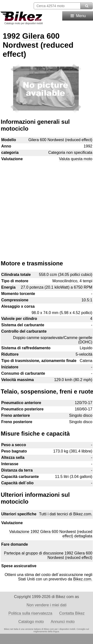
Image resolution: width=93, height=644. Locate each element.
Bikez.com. (83, 579)
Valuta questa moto (76, 159)
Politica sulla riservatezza (30, 613)
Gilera (33, 36)
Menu (78, 16)
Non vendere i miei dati (47, 605)
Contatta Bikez (72, 613)
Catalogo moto (31, 622)
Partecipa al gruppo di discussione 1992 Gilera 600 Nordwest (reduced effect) (48, 555)
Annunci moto (63, 622)
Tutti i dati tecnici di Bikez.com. (66, 514)
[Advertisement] (46, 208)
